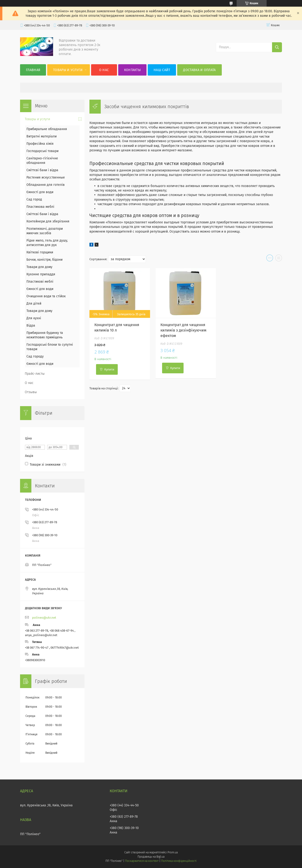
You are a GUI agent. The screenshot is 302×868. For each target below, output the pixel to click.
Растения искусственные (46, 177)
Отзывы (31, 392)
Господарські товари (42, 151)
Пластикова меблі (40, 207)
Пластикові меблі (40, 282)
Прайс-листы (35, 374)
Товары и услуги (68, 70)
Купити (109, 369)
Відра (31, 325)
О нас (104, 70)
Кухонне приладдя (41, 274)
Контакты (132, 70)
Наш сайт (162, 70)
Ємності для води (40, 192)
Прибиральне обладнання (47, 129)
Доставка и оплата (199, 70)
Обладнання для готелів (46, 185)
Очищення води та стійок (46, 296)
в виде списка (279, 259)
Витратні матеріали (42, 136)
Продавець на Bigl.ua (151, 857)
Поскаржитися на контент (142, 861)
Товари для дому (39, 267)
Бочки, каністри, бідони (44, 260)
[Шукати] (277, 47)
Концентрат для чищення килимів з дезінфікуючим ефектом (183, 330)
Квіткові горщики (40, 252)
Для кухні (34, 318)
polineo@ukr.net (44, 618)
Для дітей (34, 304)
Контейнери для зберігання (48, 221)
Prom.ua (173, 852)
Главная (33, 70)
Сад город (34, 199)
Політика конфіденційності (179, 861)
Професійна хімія (40, 144)
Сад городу (35, 356)
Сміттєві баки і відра (42, 170)
